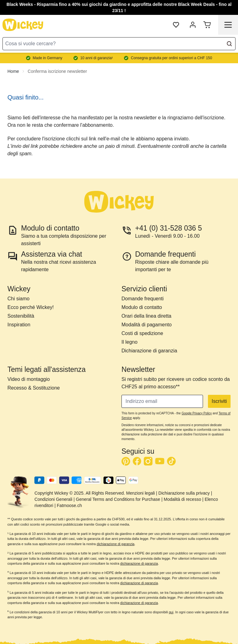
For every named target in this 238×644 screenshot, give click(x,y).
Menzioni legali (141, 493)
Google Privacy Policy (197, 413)
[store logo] (23, 25)
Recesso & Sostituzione (34, 388)
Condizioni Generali (53, 499)
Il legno (130, 342)
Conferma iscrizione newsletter (57, 71)
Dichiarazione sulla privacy (184, 493)
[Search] (229, 44)
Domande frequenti (143, 299)
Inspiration (19, 325)
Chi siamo (18, 299)
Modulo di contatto (142, 307)
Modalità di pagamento (147, 325)
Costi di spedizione (142, 333)
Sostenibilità (21, 316)
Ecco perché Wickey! (31, 307)
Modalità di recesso (182, 499)
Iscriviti (219, 401)
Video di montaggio (29, 379)
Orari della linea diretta (146, 316)
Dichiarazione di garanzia (149, 351)
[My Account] (193, 25)
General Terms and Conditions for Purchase (118, 499)
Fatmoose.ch (69, 505)
